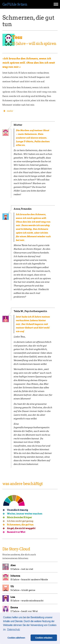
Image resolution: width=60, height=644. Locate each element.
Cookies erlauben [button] (44, 638)
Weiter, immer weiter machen (24, 514)
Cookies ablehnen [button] (16, 638)
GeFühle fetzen (15, 4)
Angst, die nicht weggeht (20, 528)
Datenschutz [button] (14, 629)
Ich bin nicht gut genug (19, 521)
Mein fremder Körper (18, 517)
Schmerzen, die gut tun (19, 525)
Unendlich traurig (16, 510)
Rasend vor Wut (15, 532)
